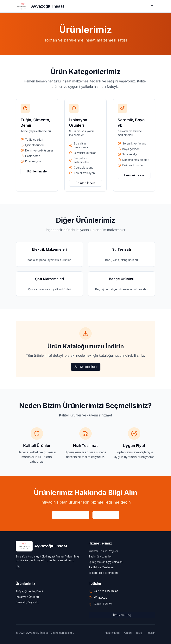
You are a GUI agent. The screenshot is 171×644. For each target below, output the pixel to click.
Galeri (128, 633)
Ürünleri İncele (37, 171)
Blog (139, 633)
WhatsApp (101, 598)
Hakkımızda (112, 633)
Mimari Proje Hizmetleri (103, 573)
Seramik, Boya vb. (27, 602)
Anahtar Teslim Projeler (103, 551)
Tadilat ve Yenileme (101, 567)
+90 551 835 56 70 (106, 591)
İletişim (151, 633)
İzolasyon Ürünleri (27, 597)
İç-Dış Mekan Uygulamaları (106, 562)
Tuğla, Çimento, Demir (30, 591)
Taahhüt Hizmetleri (100, 556)
